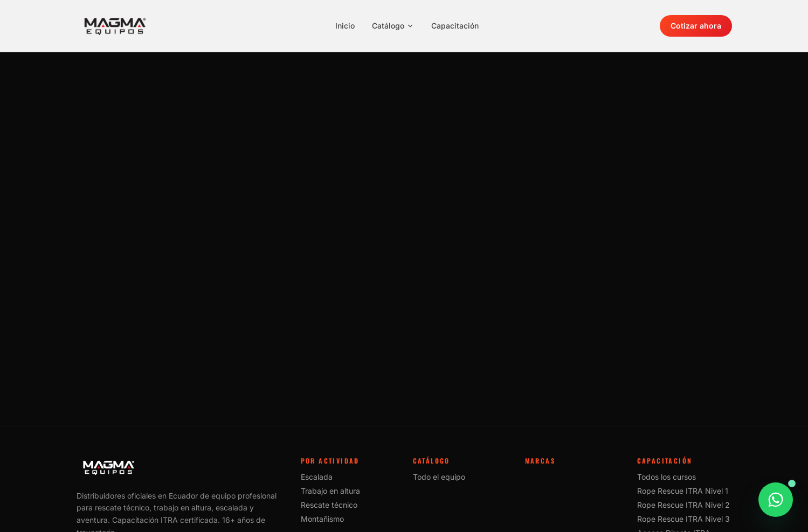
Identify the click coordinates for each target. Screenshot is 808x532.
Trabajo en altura (330, 491)
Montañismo (322, 519)
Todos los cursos (667, 477)
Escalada (317, 477)
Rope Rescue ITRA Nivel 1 (683, 491)
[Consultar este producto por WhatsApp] (776, 506)
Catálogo (393, 26)
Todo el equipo (439, 477)
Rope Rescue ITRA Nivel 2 (683, 505)
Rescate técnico (329, 505)
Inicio (345, 26)
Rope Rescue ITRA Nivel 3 (683, 519)
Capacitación (455, 26)
